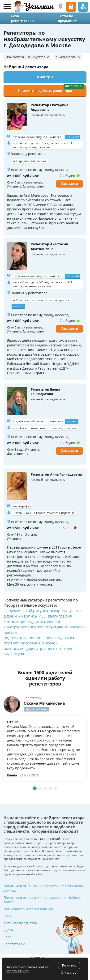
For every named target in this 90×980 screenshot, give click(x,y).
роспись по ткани (56, 648)
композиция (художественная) (32, 622)
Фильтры (45, 77)
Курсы (9, 930)
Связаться (70, 183)
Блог (7, 937)
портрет (11, 643)
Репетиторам (14, 944)
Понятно (69, 965)
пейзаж (10, 632)
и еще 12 (73, 137)
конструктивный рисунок (61, 627)
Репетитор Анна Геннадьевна (56, 474)
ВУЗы (8, 916)
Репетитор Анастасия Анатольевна (49, 246)
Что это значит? (17, 971)
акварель (58, 611)
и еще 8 (72, 421)
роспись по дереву (21, 648)
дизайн (10, 616)
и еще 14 (73, 276)
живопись (28, 616)
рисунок (50, 643)
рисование (31, 643)
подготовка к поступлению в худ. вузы (39, 638)
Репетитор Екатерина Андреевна (49, 107)
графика (76, 611)
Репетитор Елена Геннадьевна (45, 392)
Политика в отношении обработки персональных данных (44, 888)
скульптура (14, 654)
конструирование (20, 627)
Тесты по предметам (20, 923)
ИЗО (42, 616)
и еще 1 (18, 306)
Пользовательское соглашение (29, 909)
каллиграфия (60, 616)
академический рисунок (26, 611)
